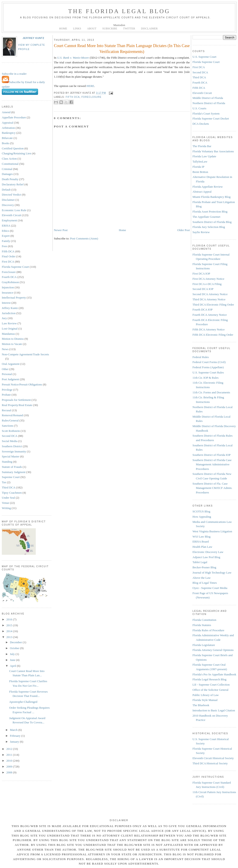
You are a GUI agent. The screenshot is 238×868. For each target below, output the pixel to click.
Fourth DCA (9, 277)
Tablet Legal (200, 562)
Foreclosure (9, 272)
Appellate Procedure (14, 117)
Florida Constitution (204, 620)
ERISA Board (201, 542)
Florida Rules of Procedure (208, 630)
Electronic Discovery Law (208, 552)
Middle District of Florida (208, 98)
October (15, 648)
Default (6, 190)
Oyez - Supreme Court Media (210, 588)
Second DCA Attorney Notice (210, 294)
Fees (5, 246)
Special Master (11, 456)
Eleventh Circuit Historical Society (213, 758)
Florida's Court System (206, 114)
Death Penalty (10, 179)
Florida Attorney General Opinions (213, 650)
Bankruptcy (9, 133)
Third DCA (9, 487)
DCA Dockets (201, 124)
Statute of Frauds (12, 467)
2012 (10, 749)
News (5, 349)
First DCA (8, 262)
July (13, 654)
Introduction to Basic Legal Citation (214, 710)
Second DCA (10, 436)
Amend (6, 112)
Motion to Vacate (12, 344)
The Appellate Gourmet (206, 217)
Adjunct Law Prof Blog (206, 557)
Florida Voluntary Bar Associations (213, 151)
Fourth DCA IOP (203, 310)
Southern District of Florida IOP (212, 455)
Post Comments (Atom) (84, 238)
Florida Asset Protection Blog (210, 212)
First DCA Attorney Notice (208, 279)
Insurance (8, 293)
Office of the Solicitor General (210, 690)
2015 (10, 625)
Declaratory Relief (13, 184)
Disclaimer (8, 200)
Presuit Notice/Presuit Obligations (22, 384)
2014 (10, 631)
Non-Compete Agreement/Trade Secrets (25, 354)
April (13, 666)
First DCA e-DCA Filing (207, 284)
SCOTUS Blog (201, 511)
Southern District (12, 446)
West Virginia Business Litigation (212, 531)
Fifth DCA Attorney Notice (209, 329)
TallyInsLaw (200, 161)
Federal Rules (201, 357)
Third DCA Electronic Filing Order (213, 305)
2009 (10, 766)
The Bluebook (201, 705)
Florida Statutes (202, 625)
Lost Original (10, 329)
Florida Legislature (204, 645)
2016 (10, 619)
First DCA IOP (201, 274)
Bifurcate (7, 138)
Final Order (9, 256)
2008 (10, 772)
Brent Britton (200, 172)
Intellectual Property (14, 298)
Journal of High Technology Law (212, 573)
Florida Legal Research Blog (209, 679)
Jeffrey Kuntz (34, 38)
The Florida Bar (202, 146)
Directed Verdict (11, 195)
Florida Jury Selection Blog (209, 227)
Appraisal (8, 123)
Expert (6, 236)
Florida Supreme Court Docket (211, 118)
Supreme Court (11, 477)
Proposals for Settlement (16, 400)
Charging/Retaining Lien (16, 153)
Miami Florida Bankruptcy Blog (212, 197)
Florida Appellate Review (208, 187)
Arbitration (8, 128)
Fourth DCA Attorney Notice (210, 315)
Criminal (7, 169)
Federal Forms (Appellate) (208, 367)
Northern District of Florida (209, 103)
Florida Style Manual (205, 700)
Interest (6, 303)
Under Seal (8, 498)
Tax (4, 482)
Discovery (8, 205)
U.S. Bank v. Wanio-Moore (73, 58)
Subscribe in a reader (14, 74)
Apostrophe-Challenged (23, 702)
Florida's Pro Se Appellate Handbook (214, 674)
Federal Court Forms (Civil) (209, 362)
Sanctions (8, 426)
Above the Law (202, 578)
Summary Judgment (14, 472)
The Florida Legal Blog (119, 11)
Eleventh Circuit (12, 215)
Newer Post (61, 230)
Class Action (9, 159)
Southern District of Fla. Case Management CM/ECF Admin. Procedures (212, 488)
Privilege (7, 390)
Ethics (6, 231)
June (13, 660)
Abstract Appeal (202, 192)
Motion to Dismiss (13, 339)
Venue (6, 503)
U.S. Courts (199, 108)
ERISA (6, 226)
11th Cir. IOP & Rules (206, 378)
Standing (7, 462)
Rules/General (10, 420)
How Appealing (202, 517)
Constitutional (10, 164)
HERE (90, 86)
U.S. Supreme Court (204, 57)
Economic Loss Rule (14, 210)
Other (5, 369)
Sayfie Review (201, 232)
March (14, 730)
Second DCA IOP (203, 289)
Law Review (9, 323)
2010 (10, 761)
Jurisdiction (9, 313)
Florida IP (198, 167)
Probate (6, 395)
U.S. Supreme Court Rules (208, 372)
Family (6, 241)
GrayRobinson (10, 282)
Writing (6, 508)
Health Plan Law (202, 547)
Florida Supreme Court (15, 267)
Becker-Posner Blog (204, 567)
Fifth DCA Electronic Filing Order (213, 335)
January (15, 742)
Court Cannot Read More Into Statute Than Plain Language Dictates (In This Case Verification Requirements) (122, 49)
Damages (7, 174)
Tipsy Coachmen (12, 493)
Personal (7, 374)
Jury (4, 318)
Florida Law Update (204, 156)
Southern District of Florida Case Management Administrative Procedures (212, 464)
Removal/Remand (12, 415)
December (16, 642)
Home (123, 230)
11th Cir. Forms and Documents (211, 392)
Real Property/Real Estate (17, 405)
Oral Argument (11, 364)
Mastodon (119, 25)
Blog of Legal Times (205, 583)
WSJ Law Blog (201, 537)
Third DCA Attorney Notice (209, 299)
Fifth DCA (8, 251)
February (16, 736)
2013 (10, 637)
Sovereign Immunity (14, 451)
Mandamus (8, 334)
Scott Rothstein (11, 431)
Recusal (6, 410)
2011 (10, 755)
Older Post (184, 230)
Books (6, 143)
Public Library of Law (206, 695)
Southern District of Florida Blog (212, 222)
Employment (9, 220)
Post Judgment (10, 379)
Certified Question (13, 148)
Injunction (8, 287)
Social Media (10, 441)
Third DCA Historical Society (210, 763)
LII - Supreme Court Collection (211, 685)
